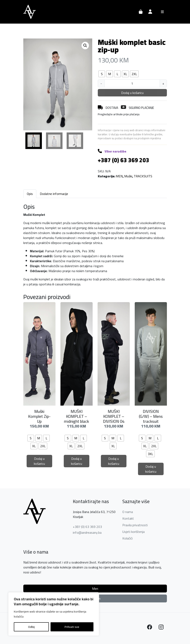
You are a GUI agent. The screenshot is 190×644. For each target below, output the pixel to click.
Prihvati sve (72, 627)
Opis (30, 194)
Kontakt (128, 518)
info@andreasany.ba (87, 532)
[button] (85, 46)
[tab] (30, 194)
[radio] (102, 74)
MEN (119, 176)
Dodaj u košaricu (132, 93)
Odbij (31, 627)
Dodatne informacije (54, 194)
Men (95, 589)
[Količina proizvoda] (132, 83)
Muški (128, 176)
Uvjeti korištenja (133, 532)
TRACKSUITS (143, 176)
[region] (54, 614)
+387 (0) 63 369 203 (87, 527)
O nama (128, 512)
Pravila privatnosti (135, 525)
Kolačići (127, 538)
